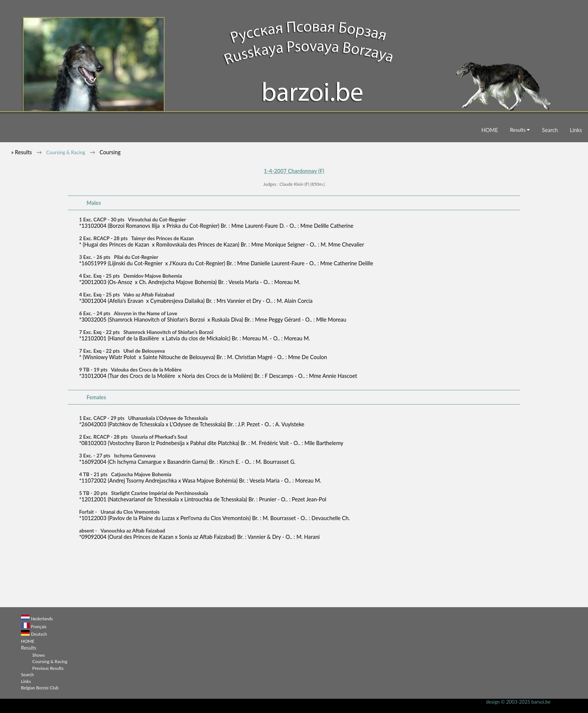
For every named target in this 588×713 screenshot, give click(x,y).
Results (520, 130)
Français (39, 626)
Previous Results (48, 668)
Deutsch (39, 634)
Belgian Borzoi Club (40, 687)
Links (576, 130)
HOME (490, 130)
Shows (38, 655)
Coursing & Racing (66, 152)
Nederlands (42, 618)
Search (550, 130)
